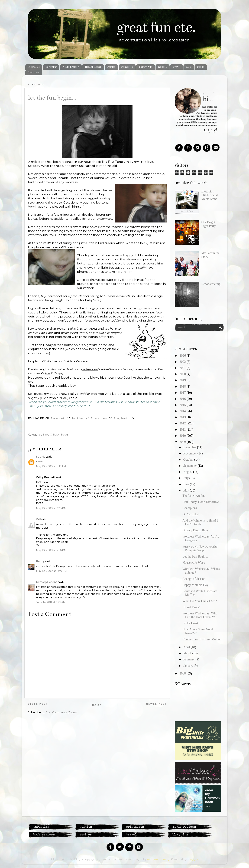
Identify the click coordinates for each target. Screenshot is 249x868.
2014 (183, 411)
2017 (183, 393)
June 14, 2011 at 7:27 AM (51, 602)
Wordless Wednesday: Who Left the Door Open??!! (200, 615)
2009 (183, 442)
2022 (183, 362)
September (190, 466)
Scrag (64, 435)
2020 (183, 374)
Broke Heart (190, 623)
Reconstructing (211, 284)
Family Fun (145, 67)
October (189, 460)
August (188, 472)
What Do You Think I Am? (200, 601)
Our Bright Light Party (209, 224)
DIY (189, 67)
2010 (183, 436)
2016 (183, 399)
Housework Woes (194, 563)
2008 (183, 673)
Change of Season (194, 579)
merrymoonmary (158, 859)
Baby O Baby (51, 435)
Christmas (34, 73)
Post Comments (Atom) (61, 712)
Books (201, 67)
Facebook (58, 419)
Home (97, 705)
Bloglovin (121, 419)
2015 (183, 405)
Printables (127, 67)
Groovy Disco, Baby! (196, 530)
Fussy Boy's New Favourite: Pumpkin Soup (200, 548)
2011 (183, 430)
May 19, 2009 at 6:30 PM (51, 571)
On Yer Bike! (191, 514)
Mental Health (93, 67)
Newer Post (156, 704)
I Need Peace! (191, 607)
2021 (183, 368)
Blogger (193, 859)
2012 (183, 423)
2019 (183, 380)
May (187, 490)
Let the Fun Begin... (52, 98)
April (187, 647)
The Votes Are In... (194, 496)
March (188, 653)
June (187, 484)
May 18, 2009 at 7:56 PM (51, 550)
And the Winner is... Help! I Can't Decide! (200, 522)
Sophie (41, 457)
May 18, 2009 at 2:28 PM (51, 508)
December (190, 447)
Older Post (38, 704)
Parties (111, 67)
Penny (40, 561)
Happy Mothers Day (195, 585)
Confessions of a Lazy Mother (202, 639)
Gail (38, 519)
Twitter (78, 419)
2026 (183, 356)
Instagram (99, 419)
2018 (183, 386)
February (189, 659)
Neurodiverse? (71, 67)
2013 (183, 417)
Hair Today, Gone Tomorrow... (202, 502)
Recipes (162, 67)
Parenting (51, 67)
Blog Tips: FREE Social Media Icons (210, 195)
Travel (177, 67)
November (190, 453)
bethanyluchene (47, 582)
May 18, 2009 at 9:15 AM (51, 466)
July (186, 478)
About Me (34, 67)
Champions (190, 508)
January (189, 666)
